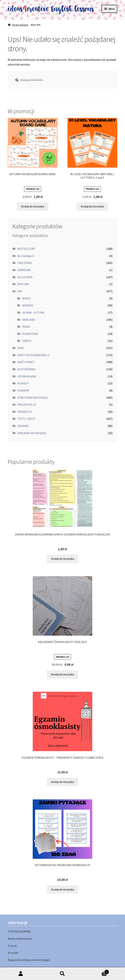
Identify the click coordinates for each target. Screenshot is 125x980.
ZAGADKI (23, 426)
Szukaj (63, 974)
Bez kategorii (26, 256)
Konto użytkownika (20, 939)
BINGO (26, 298)
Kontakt (13, 953)
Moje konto (21, 974)
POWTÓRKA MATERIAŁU (33, 398)
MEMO (26, 327)
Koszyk (96, 971)
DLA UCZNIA (25, 277)
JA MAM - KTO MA (33, 312)
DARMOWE (24, 270)
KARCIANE (29, 320)
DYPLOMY (23, 284)
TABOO (27, 341)
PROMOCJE (25, 412)
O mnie (12, 946)
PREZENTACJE (27, 405)
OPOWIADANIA (27, 376)
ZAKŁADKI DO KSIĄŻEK (32, 433)
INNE (21, 348)
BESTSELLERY (26, 249)
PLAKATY (23, 383)
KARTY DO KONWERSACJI (33, 355)
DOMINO (28, 305)
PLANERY (23, 390)
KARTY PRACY (26, 362)
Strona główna (20, 25)
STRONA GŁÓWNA (19, 931)
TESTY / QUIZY (26, 419)
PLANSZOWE (30, 334)
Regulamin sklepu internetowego (29, 960)
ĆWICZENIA (25, 263)
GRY (20, 291)
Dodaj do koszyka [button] (33, 206)
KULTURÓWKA (26, 369)
